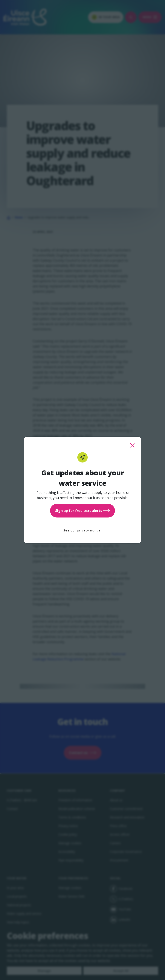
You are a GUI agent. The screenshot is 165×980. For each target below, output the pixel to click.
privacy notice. (89, 530)
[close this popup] (132, 445)
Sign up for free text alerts (82, 511)
